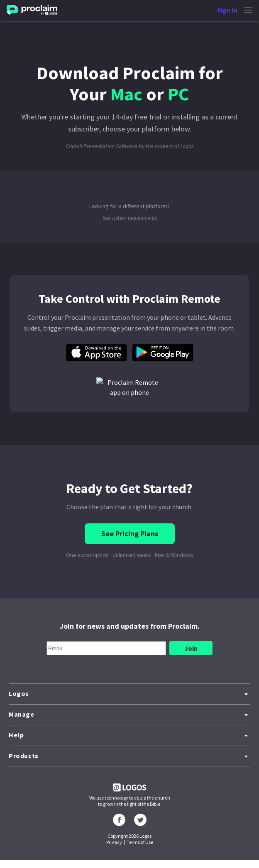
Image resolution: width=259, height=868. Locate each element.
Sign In (227, 10)
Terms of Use (140, 842)
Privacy (114, 842)
